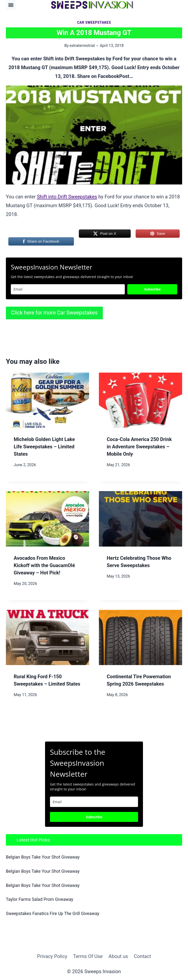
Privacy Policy (52, 956)
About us (118, 956)
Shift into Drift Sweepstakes (67, 197)
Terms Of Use (88, 956)
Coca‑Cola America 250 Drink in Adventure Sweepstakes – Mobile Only (139, 447)
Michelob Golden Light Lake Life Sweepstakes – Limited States (44, 447)
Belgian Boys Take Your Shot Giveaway (44, 857)
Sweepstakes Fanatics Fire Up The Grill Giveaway (55, 913)
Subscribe (152, 289)
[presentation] (47, 400)
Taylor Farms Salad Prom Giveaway (41, 899)
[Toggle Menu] (11, 5)
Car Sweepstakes (94, 22)
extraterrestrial (82, 46)
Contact (142, 956)
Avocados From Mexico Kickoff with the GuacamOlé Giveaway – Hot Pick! (44, 565)
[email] (94, 802)
